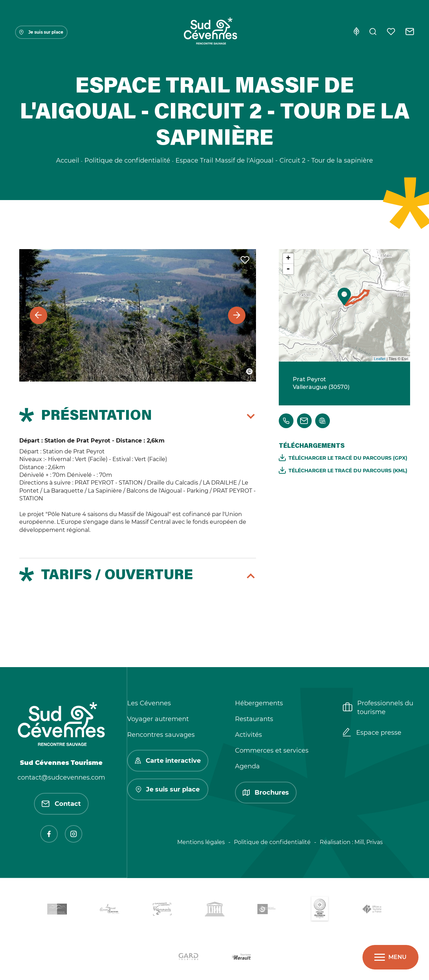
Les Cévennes (149, 703)
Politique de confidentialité (272, 842)
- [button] (288, 269)
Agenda (247, 766)
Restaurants (254, 719)
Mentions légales (201, 842)
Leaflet (380, 359)
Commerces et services (272, 751)
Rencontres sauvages (161, 735)
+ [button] (288, 259)
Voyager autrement (158, 719)
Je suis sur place (41, 32)
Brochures (266, 793)
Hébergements (259, 703)
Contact (61, 804)
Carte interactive (168, 761)
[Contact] (410, 32)
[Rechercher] (373, 32)
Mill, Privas (369, 842)
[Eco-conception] (356, 32)
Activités (248, 735)
